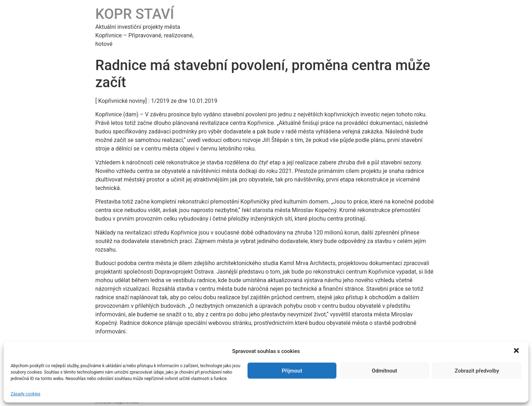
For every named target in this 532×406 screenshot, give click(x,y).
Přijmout (292, 371)
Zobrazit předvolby (477, 371)
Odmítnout (385, 371)
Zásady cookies (25, 394)
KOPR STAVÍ (135, 14)
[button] (517, 351)
